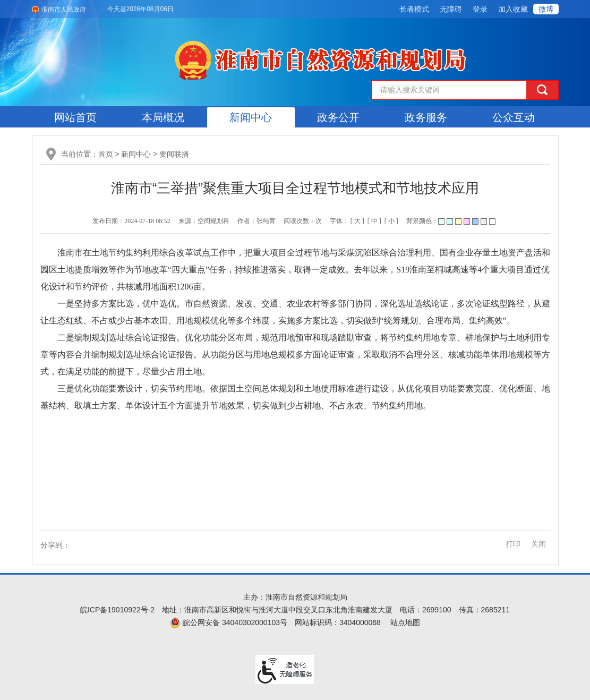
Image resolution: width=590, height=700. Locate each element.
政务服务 (426, 117)
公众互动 (514, 117)
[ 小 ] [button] (391, 221)
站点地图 (405, 622)
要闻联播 (174, 154)
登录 (480, 9)
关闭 (538, 544)
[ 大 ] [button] (357, 221)
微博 (546, 9)
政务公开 (338, 117)
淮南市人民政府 (64, 10)
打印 (513, 544)
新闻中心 (251, 117)
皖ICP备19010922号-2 (117, 610)
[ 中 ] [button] (374, 221)
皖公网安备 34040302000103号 (229, 622)
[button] (414, 9)
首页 (106, 154)
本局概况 (163, 117)
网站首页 (75, 117)
